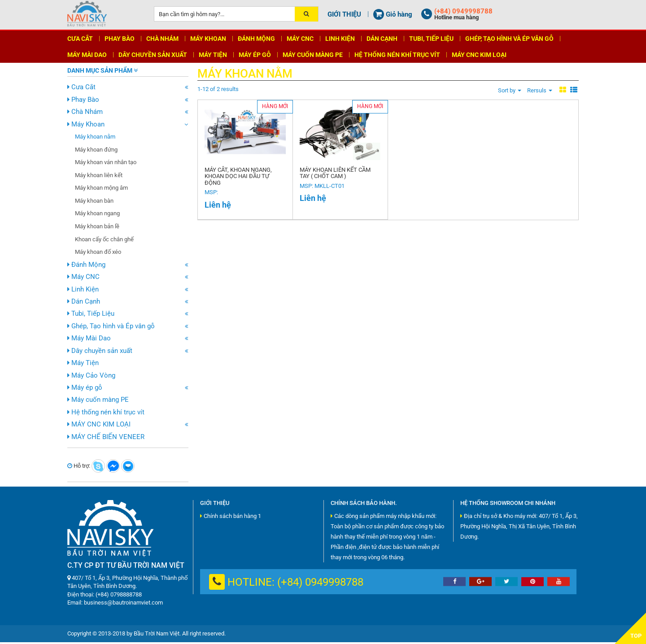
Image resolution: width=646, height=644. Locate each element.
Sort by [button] (510, 90)
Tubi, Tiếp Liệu (91, 313)
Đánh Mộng (86, 265)
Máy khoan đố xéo (98, 252)
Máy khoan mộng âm (101, 188)
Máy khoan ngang (97, 213)
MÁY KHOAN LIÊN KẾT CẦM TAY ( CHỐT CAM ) (335, 173)
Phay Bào (83, 100)
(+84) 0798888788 (119, 594)
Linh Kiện (83, 289)
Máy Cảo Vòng (91, 375)
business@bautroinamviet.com (123, 603)
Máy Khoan (86, 124)
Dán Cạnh (84, 301)
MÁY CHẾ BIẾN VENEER (106, 437)
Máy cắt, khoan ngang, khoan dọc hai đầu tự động (238, 176)
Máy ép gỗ (85, 387)
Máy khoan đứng (96, 150)
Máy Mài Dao (89, 338)
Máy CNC (83, 277)
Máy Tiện (83, 363)
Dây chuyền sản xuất (100, 351)
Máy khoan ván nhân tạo (106, 162)
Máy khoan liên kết (99, 175)
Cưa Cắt (81, 87)
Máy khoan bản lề (97, 226)
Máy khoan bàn (94, 201)
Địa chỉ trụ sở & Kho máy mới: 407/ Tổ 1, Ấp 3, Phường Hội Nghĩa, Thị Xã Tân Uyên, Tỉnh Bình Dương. (519, 526)
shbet (1, 643)
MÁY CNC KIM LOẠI (99, 424)
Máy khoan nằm (95, 137)
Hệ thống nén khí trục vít (106, 412)
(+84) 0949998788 (320, 582)
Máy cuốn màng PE (98, 400)
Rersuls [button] (540, 90)
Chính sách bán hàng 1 (231, 516)
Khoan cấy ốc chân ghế (104, 239)
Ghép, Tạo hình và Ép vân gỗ (111, 326)
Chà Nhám (85, 112)
